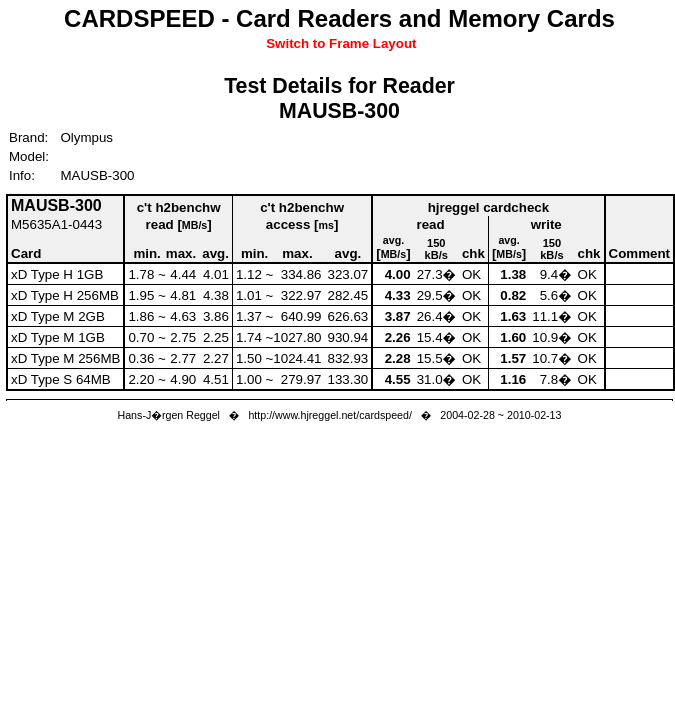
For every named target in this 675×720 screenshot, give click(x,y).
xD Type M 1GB (58, 337)
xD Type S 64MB (61, 379)
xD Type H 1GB (57, 274)
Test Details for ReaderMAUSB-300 (339, 98)
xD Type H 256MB (65, 295)
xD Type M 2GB (58, 316)
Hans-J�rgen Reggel (169, 415)
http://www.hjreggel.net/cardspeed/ (330, 415)
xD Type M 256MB (65, 358)
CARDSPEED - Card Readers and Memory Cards (339, 18)
